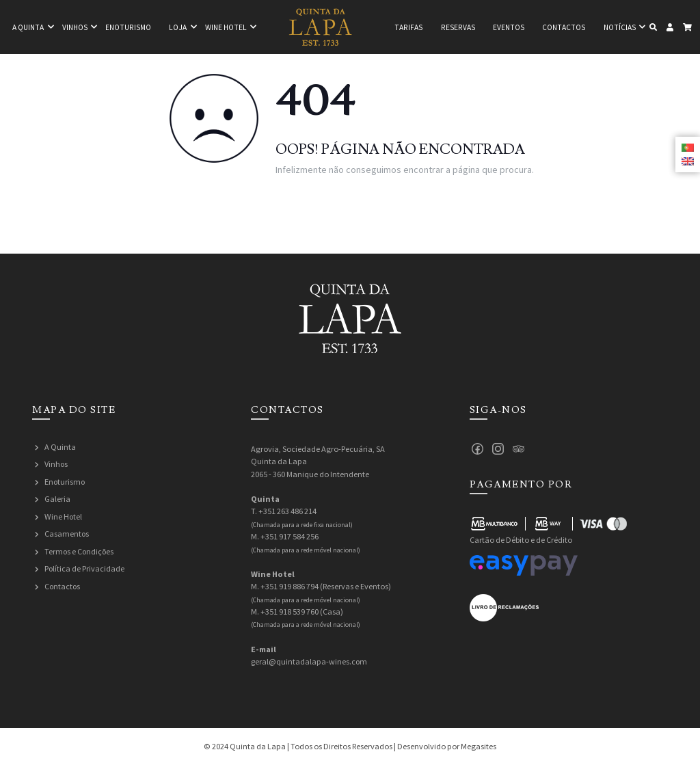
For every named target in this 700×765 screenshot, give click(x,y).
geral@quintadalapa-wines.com (310, 661)
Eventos (509, 27)
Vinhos (75, 27)
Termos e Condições (80, 551)
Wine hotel (226, 27)
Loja (178, 27)
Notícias (620, 27)
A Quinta (60, 447)
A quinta (28, 27)
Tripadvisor (519, 449)
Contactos (564, 27)
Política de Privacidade (85, 568)
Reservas (458, 27)
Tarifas (408, 27)
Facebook (478, 449)
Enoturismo (128, 27)
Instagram (498, 449)
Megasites (479, 746)
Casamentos (67, 534)
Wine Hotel (64, 516)
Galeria (57, 499)
